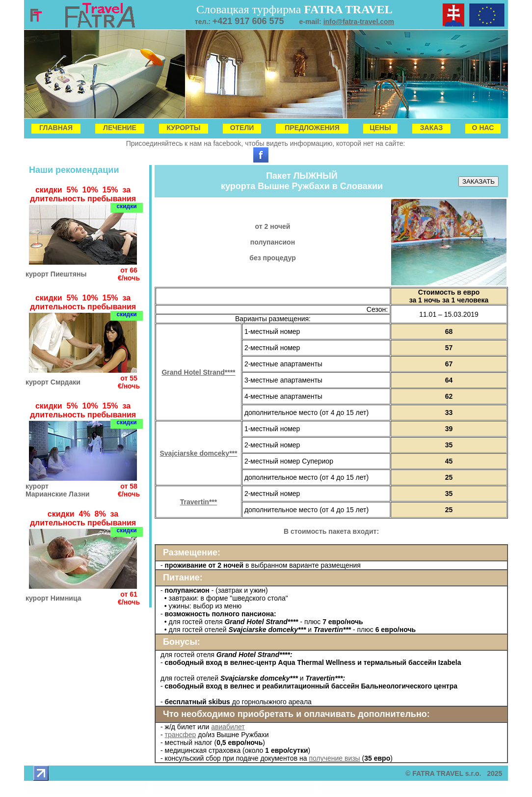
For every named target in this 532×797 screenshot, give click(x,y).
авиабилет (228, 727)
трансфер (181, 735)
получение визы (334, 758)
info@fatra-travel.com (359, 22)
